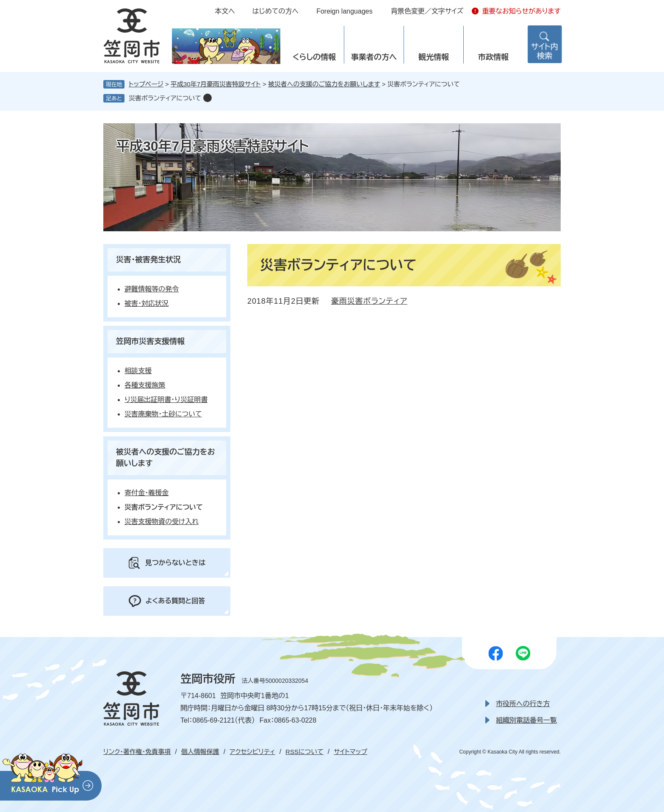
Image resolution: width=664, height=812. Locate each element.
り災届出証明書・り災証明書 (166, 400)
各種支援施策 (145, 385)
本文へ (225, 11)
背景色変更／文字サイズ (427, 11)
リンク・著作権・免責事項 (137, 752)
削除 (207, 98)
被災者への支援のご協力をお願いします (324, 84)
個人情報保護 (200, 752)
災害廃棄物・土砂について (163, 414)
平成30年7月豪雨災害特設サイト (216, 84)
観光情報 (434, 57)
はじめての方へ (275, 11)
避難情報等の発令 (152, 289)
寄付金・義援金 (147, 493)
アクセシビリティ (252, 752)
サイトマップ (350, 752)
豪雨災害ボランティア (369, 301)
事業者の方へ (374, 57)
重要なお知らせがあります (521, 11)
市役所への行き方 (523, 704)
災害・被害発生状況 (148, 260)
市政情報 (493, 57)
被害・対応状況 (147, 303)
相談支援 (138, 371)
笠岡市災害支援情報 (150, 341)
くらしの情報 (314, 57)
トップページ (146, 84)
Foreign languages (344, 11)
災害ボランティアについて (165, 98)
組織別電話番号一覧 (526, 720)
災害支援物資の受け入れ (162, 522)
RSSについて (304, 752)
